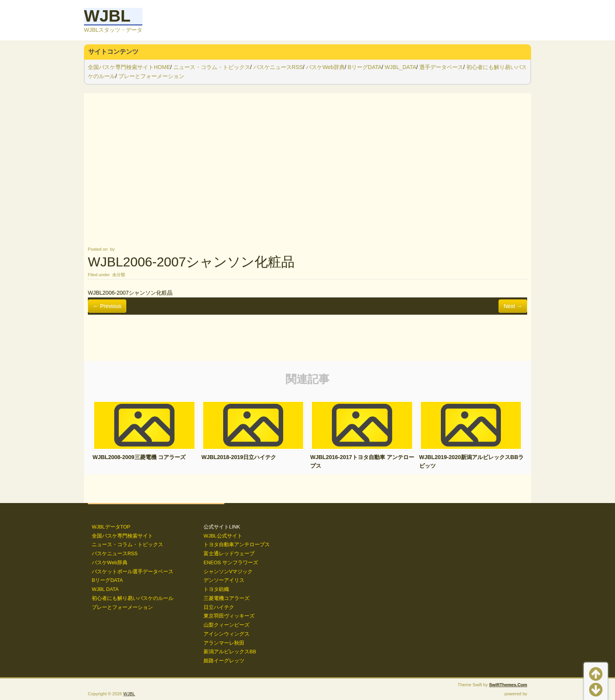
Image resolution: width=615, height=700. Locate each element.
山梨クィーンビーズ (227, 625)
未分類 (119, 275)
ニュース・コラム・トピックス (212, 67)
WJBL (107, 16)
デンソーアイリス (224, 580)
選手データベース (441, 67)
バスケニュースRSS (278, 67)
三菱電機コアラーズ (227, 598)
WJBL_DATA (400, 67)
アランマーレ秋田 (224, 643)
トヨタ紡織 (216, 589)
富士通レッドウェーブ (229, 554)
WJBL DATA (105, 589)
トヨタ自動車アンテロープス (237, 545)
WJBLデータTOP (111, 527)
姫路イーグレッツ (224, 661)
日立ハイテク (219, 607)
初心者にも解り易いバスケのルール (133, 598)
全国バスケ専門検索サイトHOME (129, 67)
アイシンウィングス (227, 634)
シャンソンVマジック (228, 572)
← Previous (107, 306)
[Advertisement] (307, 169)
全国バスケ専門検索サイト (122, 536)
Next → (513, 306)
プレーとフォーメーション (151, 76)
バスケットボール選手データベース (133, 572)
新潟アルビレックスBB (230, 652)
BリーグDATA (365, 67)
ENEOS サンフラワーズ (231, 563)
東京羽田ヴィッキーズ (229, 616)
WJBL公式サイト (223, 536)
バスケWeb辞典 (325, 67)
